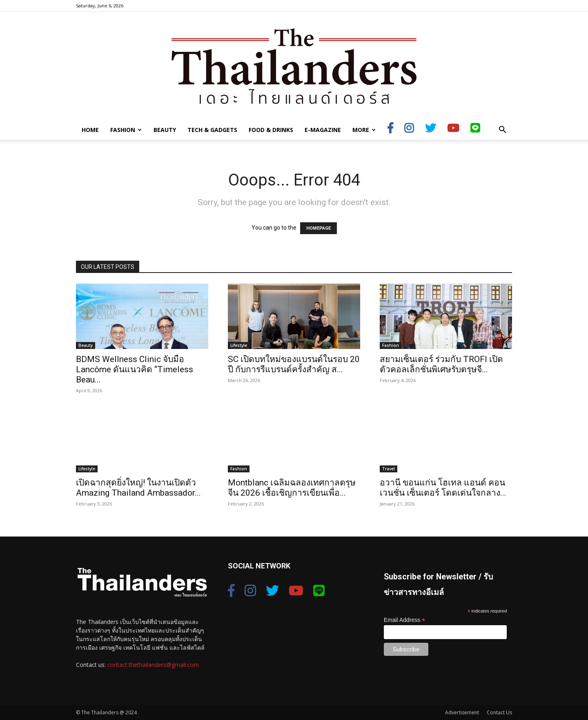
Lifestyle (239, 345)
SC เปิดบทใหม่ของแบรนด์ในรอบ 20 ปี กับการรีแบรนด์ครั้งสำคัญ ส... (294, 364)
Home (90, 130)
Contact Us (499, 712)
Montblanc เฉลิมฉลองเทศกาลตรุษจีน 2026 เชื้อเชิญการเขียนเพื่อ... (292, 488)
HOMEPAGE (318, 228)
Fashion (126, 130)
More (364, 130)
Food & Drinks (271, 130)
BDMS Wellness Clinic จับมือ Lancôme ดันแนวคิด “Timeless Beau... (135, 369)
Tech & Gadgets (212, 130)
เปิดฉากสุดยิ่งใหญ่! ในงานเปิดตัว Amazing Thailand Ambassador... (138, 488)
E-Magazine (323, 130)
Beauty (165, 130)
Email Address (405, 620)
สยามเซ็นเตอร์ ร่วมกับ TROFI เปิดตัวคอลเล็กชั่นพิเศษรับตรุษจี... (441, 364)
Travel (389, 469)
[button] (502, 131)
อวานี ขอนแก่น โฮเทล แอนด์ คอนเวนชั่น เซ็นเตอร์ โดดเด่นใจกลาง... (443, 488)
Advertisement (462, 712)
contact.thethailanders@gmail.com (153, 665)
